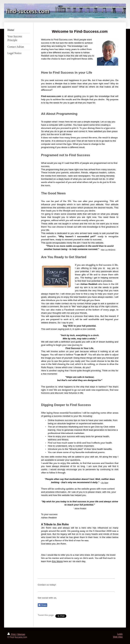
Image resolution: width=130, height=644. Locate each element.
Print (12, 634)
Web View (118, 637)
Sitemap (21, 634)
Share (42, 605)
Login (120, 634)
